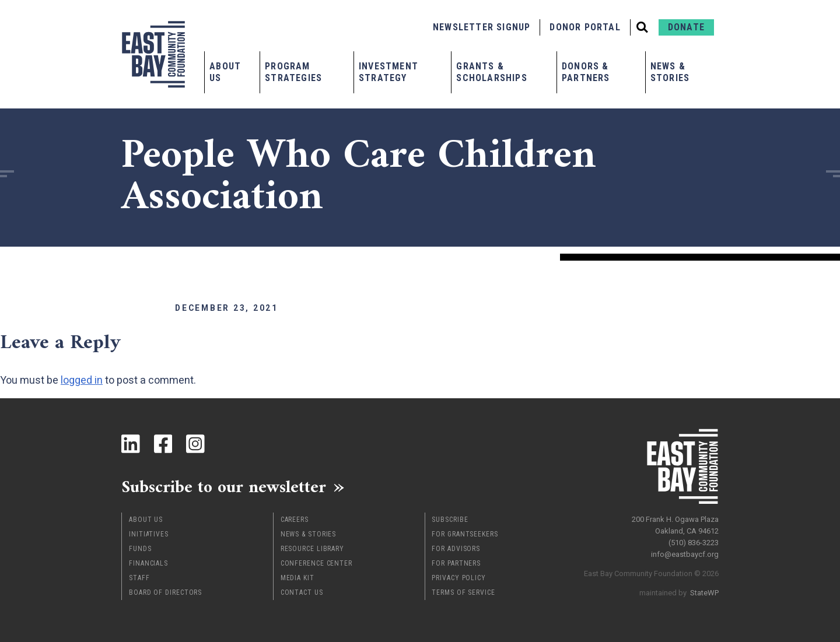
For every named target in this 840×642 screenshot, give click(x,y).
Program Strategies (293, 72)
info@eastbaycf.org (685, 554)
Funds (140, 549)
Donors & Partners (586, 72)
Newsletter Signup (482, 27)
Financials (148, 563)
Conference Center (316, 563)
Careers (295, 520)
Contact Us (302, 592)
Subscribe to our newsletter (226, 487)
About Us (225, 72)
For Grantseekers (465, 534)
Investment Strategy (388, 72)
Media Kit (297, 578)
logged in (82, 380)
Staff (139, 578)
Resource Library (312, 549)
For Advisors (456, 549)
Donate (686, 27)
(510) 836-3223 (694, 542)
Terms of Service (463, 592)
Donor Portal (585, 27)
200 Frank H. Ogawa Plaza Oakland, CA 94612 (675, 525)
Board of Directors (165, 592)
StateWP (704, 592)
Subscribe (450, 520)
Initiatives (149, 534)
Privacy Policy (459, 578)
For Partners (456, 563)
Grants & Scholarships (491, 72)
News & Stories (670, 72)
